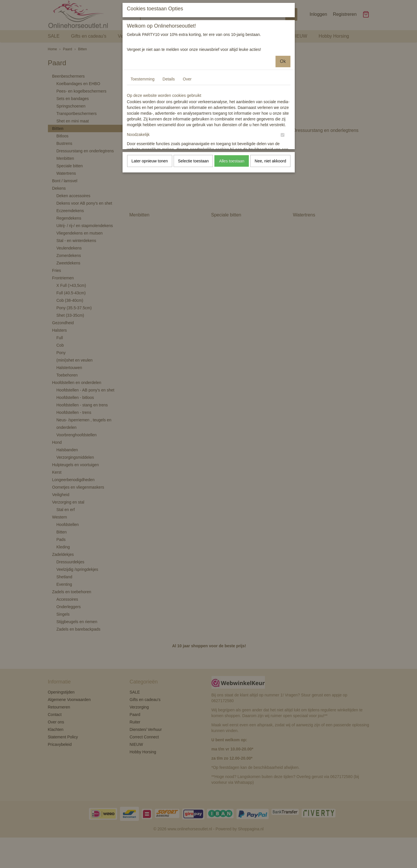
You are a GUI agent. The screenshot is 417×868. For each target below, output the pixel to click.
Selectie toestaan (193, 161)
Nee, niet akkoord (270, 161)
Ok (283, 61)
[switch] (283, 135)
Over (187, 79)
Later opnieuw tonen (150, 161)
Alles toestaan (232, 161)
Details (169, 79)
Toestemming (142, 79)
